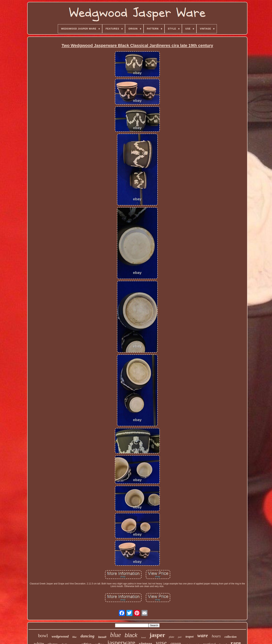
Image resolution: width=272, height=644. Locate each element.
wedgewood (60, 636)
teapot (190, 637)
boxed (144, 637)
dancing (87, 636)
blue (116, 635)
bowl (43, 636)
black (131, 635)
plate (172, 637)
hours (216, 636)
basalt (102, 637)
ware (203, 635)
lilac (75, 637)
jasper (157, 635)
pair (180, 637)
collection (231, 637)
